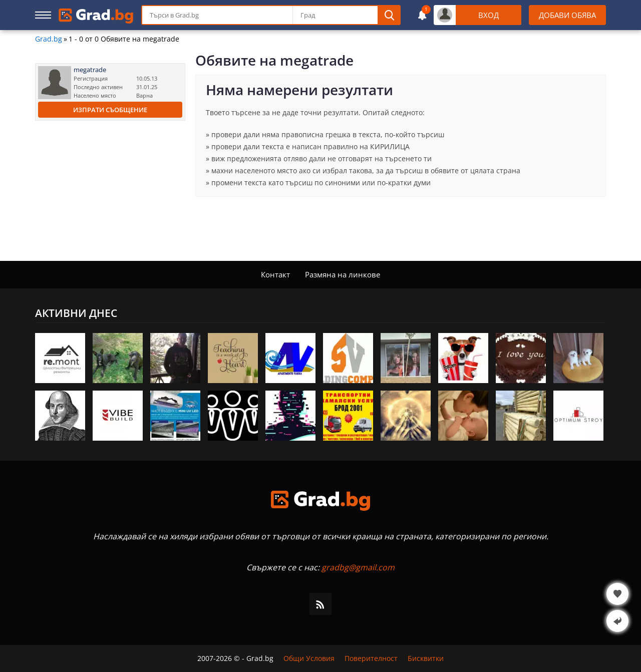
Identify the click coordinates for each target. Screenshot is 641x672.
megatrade (90, 70)
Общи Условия (309, 658)
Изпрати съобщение (110, 110)
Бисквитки (426, 658)
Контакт (275, 274)
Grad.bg (49, 39)
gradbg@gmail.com (358, 567)
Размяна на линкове (343, 274)
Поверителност (371, 658)
